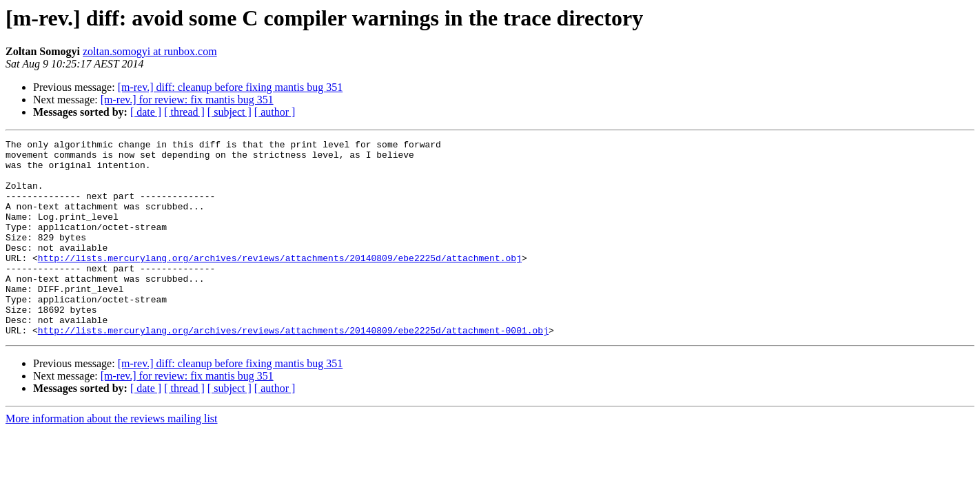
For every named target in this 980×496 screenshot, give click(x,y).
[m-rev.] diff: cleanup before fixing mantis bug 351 (231, 87)
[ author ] (275, 112)
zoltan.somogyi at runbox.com (150, 51)
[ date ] (146, 112)
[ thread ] (184, 112)
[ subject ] (229, 112)
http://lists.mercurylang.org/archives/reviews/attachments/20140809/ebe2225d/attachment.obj (280, 282)
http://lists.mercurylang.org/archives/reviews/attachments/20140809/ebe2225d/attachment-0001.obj (293, 369)
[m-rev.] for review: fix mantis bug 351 (187, 100)
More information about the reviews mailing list (112, 458)
